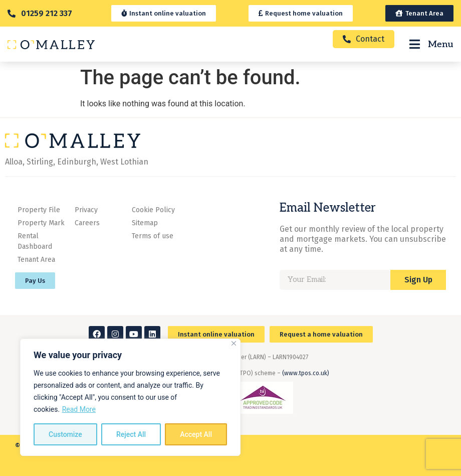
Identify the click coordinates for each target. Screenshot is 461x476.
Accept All (196, 434)
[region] (130, 397)
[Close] (234, 343)
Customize (65, 434)
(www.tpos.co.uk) (306, 373)
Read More (79, 409)
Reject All (131, 434)
